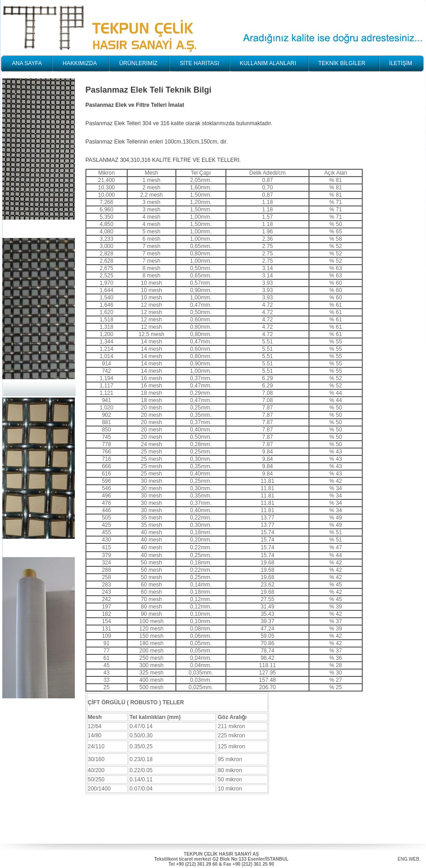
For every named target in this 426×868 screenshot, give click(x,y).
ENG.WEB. (409, 859)
